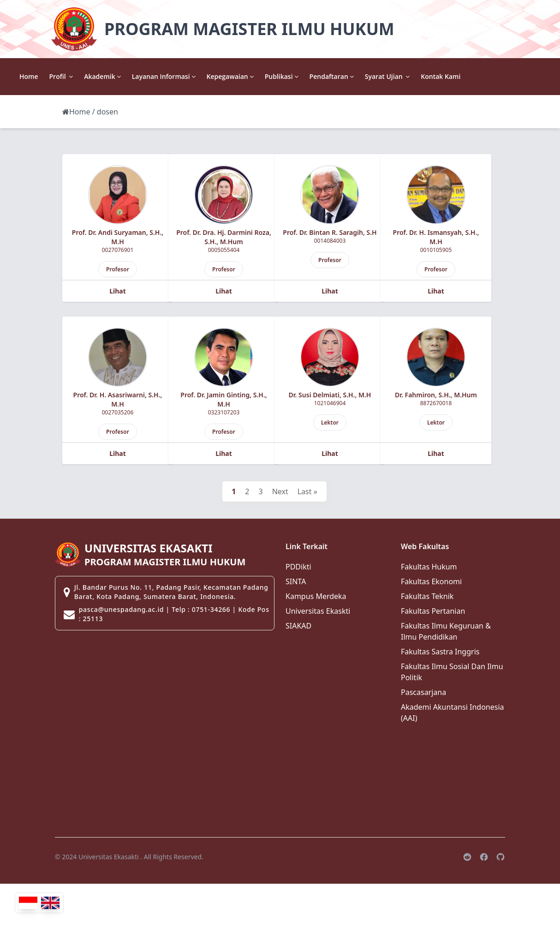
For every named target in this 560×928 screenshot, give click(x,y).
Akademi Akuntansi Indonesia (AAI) (453, 712)
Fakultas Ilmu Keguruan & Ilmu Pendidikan (446, 631)
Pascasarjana (423, 692)
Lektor (330, 422)
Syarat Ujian (467, 76)
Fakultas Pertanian (433, 611)
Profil (141, 76)
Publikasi (361, 76)
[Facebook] (484, 857)
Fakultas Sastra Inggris (440, 652)
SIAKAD (298, 626)
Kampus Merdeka (316, 596)
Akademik (182, 76)
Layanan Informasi (244, 76)
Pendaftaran (411, 76)
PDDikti (298, 567)
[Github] (500, 857)
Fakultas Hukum (429, 567)
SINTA (296, 581)
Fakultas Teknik (427, 596)
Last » (307, 491)
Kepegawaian (310, 76)
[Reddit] (467, 857)
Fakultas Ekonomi (431, 581)
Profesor (118, 269)
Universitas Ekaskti (318, 611)
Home (109, 76)
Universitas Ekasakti (109, 857)
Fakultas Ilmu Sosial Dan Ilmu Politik (452, 672)
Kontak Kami (521, 76)
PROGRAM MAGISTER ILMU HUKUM (249, 29)
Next (280, 491)
